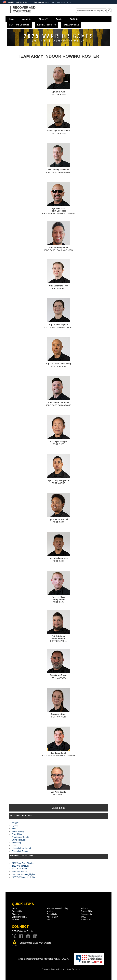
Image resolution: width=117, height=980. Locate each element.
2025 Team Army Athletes (23, 863)
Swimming (16, 843)
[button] (61, 2)
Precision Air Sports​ (20, 837)
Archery (15, 823)
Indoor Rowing (18, 831)
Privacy (84, 908)
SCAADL (74, 19)
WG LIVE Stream (19, 869)
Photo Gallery (52, 914)
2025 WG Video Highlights (23, 877)
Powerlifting (17, 834)
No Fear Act (86, 920)
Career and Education (19, 25)
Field (14, 828)
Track (14, 845)
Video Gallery (52, 917)
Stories (43, 19)
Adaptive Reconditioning (57, 908)
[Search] (91, 11)
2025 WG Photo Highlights (23, 874)
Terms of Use (87, 911)
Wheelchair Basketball (21, 848)
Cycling (15, 826)
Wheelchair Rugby (20, 851)
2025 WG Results (19, 872)
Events (59, 19)
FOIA (83, 917)
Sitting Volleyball (19, 840)
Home (12, 19)
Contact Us (17, 911)
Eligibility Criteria (19, 917)
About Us (27, 19)
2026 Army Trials (71, 25)
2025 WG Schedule (20, 866)
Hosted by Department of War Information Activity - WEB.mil (43, 959)
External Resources (47, 25)
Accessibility (86, 914)
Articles (50, 911)
